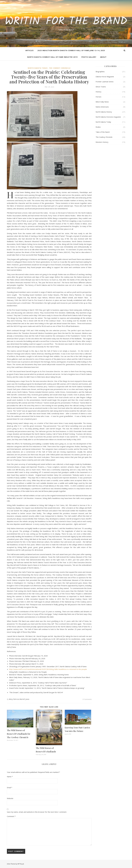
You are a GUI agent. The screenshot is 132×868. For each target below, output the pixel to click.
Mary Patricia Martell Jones (19, 699)
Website (10, 798)
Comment (11, 816)
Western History (102, 142)
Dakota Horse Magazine (105, 77)
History (98, 92)
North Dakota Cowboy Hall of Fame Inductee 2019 (52, 57)
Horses (98, 97)
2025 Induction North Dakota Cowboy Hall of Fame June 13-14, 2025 (71, 50)
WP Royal (21, 864)
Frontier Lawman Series (105, 82)
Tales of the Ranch (103, 132)
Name (10, 777)
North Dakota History (104, 112)
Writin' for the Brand (66, 22)
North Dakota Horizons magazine (108, 117)
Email (10, 787)
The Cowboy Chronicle (60, 68)
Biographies (100, 72)
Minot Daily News (102, 102)
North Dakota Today (38, 68)
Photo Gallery (89, 57)
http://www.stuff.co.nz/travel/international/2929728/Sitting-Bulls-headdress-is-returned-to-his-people (48, 669)
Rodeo (98, 127)
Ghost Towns (101, 87)
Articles (29, 50)
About (103, 57)
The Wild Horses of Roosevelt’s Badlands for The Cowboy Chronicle (19, 734)
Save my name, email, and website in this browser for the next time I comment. (37, 812)
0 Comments (87, 699)
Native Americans (102, 107)
